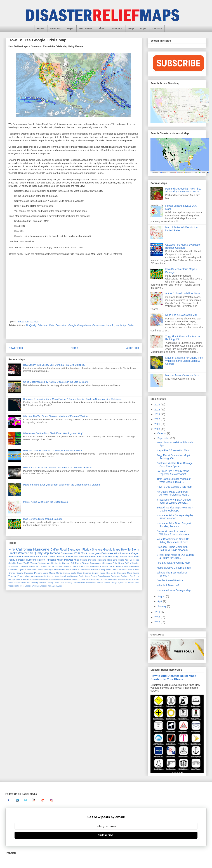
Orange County (16, 573)
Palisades (29, 573)
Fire (12, 549)
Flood (63, 550)
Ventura (34, 563)
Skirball (100, 583)
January (162, 606)
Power (136, 560)
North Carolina (132, 569)
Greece (19, 579)
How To (110, 325)
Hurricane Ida (69, 569)
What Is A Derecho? (168, 585)
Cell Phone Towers (80, 563)
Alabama (94, 566)
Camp (88, 576)
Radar (44, 566)
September (164, 438)
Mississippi (113, 579)
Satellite (12, 563)
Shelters (97, 550)
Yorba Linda (53, 586)
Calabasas (134, 566)
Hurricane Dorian (48, 579)
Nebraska (18, 583)
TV (125, 583)
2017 (158, 622)
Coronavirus (96, 563)
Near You (56, 28)
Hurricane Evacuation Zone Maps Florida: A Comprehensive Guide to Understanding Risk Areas (73, 399)
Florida (87, 550)
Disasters (116, 28)
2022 (158, 419)
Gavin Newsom (39, 569)
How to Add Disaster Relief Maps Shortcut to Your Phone (173, 677)
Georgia (12, 579)
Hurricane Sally (98, 569)
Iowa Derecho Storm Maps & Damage (43, 519)
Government (99, 325)
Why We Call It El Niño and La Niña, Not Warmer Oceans (53, 450)
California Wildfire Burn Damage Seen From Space (175, 465)
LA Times (103, 579)
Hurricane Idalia (105, 560)
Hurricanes (86, 28)
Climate (84, 560)
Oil (131, 560)
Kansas (87, 579)
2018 (158, 617)
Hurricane (41, 549)
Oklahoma (84, 557)
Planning (35, 583)
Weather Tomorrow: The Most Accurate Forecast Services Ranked (57, 468)
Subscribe (106, 835)
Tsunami (52, 566)
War (87, 566)
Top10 (26, 563)
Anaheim (50, 576)
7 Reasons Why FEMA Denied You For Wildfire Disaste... (174, 501)
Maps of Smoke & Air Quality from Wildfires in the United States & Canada (61, 485)
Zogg (60, 586)
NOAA (136, 579)
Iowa (76, 557)
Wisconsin (36, 576)
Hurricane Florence (63, 579)
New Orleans (119, 569)
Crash (100, 576)
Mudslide (129, 579)
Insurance (125, 553)
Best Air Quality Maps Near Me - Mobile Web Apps (175, 509)
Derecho (92, 560)
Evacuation (61, 325)
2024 (158, 410)
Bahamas (74, 576)
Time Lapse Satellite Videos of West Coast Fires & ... (174, 480)
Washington (52, 563)
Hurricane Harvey (36, 560)
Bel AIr (112, 566)
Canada (66, 563)
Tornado (55, 553)
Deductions (116, 576)
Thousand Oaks (124, 573)
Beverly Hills (122, 566)
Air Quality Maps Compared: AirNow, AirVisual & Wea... (173, 493)
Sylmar (121, 583)
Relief (83, 583)
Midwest (69, 560)
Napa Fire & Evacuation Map (181, 315)
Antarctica (59, 576)
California (24, 549)
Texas (20, 563)
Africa (76, 560)
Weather (23, 553)
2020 (158, 429)
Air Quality (31, 325)
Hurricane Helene (18, 557)
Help (131, 28)
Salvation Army (110, 557)
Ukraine (28, 586)
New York (26, 583)
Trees (22, 586)
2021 (158, 424)
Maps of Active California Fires (182, 375)
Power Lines (59, 583)
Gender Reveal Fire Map (170, 580)
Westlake (36, 586)
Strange (114, 583)
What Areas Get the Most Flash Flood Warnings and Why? (53, 433)
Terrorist (131, 583)
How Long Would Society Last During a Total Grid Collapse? (54, 365)
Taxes (102, 573)
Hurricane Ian (34, 557)
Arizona (67, 576)
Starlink (107, 583)
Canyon (94, 576)
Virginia (21, 576)
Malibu (109, 569)
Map (46, 553)
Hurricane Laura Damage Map (174, 590)
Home (41, 28)
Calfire (55, 550)
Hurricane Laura (83, 569)
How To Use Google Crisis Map (174, 487)
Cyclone (22, 569)
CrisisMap (43, 325)
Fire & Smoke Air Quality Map (173, 563)
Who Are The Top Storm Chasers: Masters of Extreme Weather (56, 416)
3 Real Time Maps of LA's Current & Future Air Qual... (176, 556)
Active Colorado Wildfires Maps (183, 293)
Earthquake (107, 553)
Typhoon (12, 576)
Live (115, 560)
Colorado (60, 557)
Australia (104, 566)
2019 (158, 612)
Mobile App (121, 325)
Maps (70, 28)
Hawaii (69, 557)
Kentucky (95, 579)
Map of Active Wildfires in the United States (45, 502)
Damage (107, 576)
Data (52, 325)
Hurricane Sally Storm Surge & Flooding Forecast (174, 525)
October (162, 433)
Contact (157, 28)
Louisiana (23, 566)
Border (82, 576)
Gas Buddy (134, 576)
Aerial (44, 576)
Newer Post (16, 348)
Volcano (42, 563)
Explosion (125, 576)
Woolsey (44, 586)
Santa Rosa (76, 573)
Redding (69, 583)
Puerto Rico (34, 566)
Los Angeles (94, 553)
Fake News (118, 563)
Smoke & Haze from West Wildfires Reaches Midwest (173, 533)
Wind (117, 553)
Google (72, 325)
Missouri (121, 579)
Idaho (74, 579)
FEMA (84, 553)
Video (131, 325)
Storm (135, 550)
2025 (158, 405)
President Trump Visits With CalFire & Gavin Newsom (172, 548)
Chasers (123, 557)
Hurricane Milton (54, 560)
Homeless (13, 566)
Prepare (38, 573)
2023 (158, 414)
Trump (136, 573)
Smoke (13, 553)
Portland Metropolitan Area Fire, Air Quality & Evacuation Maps (183, 190)
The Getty (111, 573)
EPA (29, 569)
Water (28, 576)
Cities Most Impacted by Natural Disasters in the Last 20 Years (55, 382)
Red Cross (96, 557)
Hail (24, 579)
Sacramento (91, 583)
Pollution (43, 583)
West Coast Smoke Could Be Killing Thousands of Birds (173, 541)
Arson (52, 557)
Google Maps (84, 325)
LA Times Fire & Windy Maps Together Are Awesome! (173, 473)
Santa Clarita (49, 573)
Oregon (135, 553)
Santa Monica (63, 573)
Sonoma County (91, 573)
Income (81, 579)
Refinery (76, 583)
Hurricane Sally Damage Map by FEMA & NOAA (175, 517)
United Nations (64, 566)
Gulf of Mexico (132, 563)
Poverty (50, 583)
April (160, 601)
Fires (102, 28)
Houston (58, 569)
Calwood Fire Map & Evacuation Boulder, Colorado (183, 246)
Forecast (21, 560)
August (162, 596)
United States (78, 566)
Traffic (17, 586)
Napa (11, 583)
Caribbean (13, 569)
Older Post (132, 348)
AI (60, 563)
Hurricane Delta (33, 579)
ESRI (77, 553)
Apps (143, 28)
